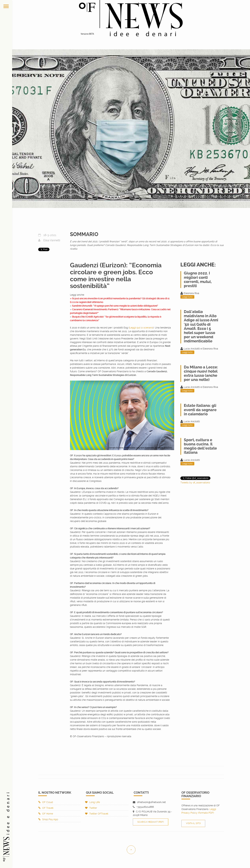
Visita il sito (193, 823)
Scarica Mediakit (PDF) (151, 822)
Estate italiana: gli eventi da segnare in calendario (200, 410)
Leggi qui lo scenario (141, 328)
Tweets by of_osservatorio (195, 483)
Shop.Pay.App (48, 819)
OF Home (46, 814)
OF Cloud (46, 802)
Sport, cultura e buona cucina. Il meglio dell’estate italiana (200, 446)
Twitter (91, 808)
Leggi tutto (187, 297)
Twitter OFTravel (97, 814)
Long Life (92, 802)
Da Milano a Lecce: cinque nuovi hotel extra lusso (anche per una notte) (201, 373)
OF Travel (46, 808)
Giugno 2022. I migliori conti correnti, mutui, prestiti (198, 279)
